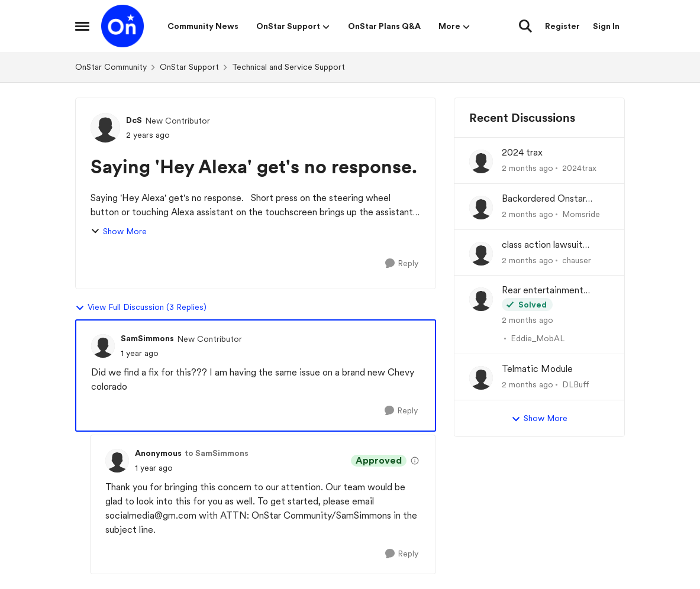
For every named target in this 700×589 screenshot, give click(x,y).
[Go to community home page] (122, 26)
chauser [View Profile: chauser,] (577, 260)
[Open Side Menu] (82, 26)
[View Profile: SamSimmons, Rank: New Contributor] (103, 346)
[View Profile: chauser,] (481, 254)
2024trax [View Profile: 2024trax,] (579, 168)
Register (562, 26)
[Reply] (402, 263)
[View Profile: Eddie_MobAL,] (481, 299)
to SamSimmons (217, 453)
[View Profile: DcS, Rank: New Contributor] (105, 128)
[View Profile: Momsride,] (481, 208)
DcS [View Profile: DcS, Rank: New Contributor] (134, 120)
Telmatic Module (537, 369)
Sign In (606, 26)
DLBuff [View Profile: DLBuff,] (576, 384)
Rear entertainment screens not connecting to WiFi (551, 291)
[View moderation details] (415, 461)
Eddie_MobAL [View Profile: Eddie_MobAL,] (538, 338)
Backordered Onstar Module (544, 199)
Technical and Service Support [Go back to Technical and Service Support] (288, 67)
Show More (119, 232)
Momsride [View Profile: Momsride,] (581, 214)
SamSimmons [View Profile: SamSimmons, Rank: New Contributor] (147, 338)
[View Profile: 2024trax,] (481, 161)
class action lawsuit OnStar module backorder (555, 245)
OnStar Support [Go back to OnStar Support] (189, 67)
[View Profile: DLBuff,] (481, 378)
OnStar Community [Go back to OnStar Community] (111, 67)
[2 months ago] (528, 168)
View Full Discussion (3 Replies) (141, 308)
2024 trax (522, 152)
